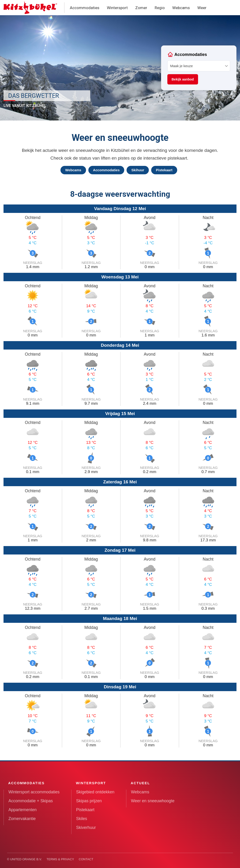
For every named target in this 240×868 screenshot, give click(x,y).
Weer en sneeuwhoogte (153, 801)
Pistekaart (164, 170)
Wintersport (117, 8)
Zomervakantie (22, 819)
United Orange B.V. (26, 859)
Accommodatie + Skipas (31, 801)
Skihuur (138, 170)
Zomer (141, 8)
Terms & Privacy (60, 859)
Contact (86, 859)
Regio (160, 8)
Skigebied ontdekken (95, 792)
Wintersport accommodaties (34, 792)
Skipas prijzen (89, 801)
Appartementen (22, 810)
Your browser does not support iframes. (199, 68)
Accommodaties (85, 8)
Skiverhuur (86, 828)
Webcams (181, 8)
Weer (202, 8)
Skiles (82, 819)
